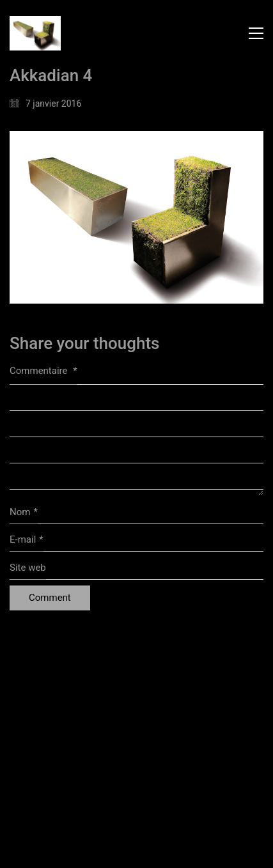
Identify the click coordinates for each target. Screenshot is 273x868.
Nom (24, 513)
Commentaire (43, 371)
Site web (28, 568)
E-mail (27, 540)
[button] (256, 33)
